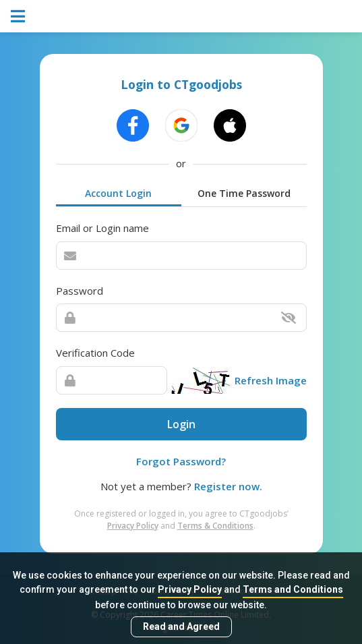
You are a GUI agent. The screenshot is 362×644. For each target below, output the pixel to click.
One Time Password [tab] (244, 193)
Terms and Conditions (293, 589)
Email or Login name (102, 228)
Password (80, 291)
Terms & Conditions (215, 526)
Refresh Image (271, 380)
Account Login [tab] (118, 193)
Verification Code (95, 353)
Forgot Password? (181, 461)
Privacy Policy (190, 589)
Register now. (228, 486)
